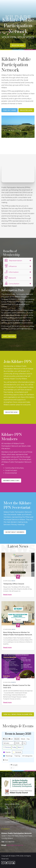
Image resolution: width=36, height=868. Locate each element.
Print (5, 760)
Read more (7, 594)
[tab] (18, 261)
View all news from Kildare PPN (18, 714)
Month (17, 739)
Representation (13, 260)
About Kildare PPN (12, 804)
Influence (11, 266)
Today (14, 747)
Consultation (12, 283)
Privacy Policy (10, 817)
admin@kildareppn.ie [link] (15, 845)
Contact (8, 813)
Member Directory (11, 481)
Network (10, 278)
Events (13, 682)
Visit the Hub (9, 336)
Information (12, 272)
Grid (5, 739)
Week (23, 739)
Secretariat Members (15, 532)
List (11, 739)
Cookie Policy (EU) (12, 822)
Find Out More (10, 110)
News (13, 581)
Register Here (18, 45)
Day (28, 739)
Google (14, 765)
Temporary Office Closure (14, 584)
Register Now (26, 110)
